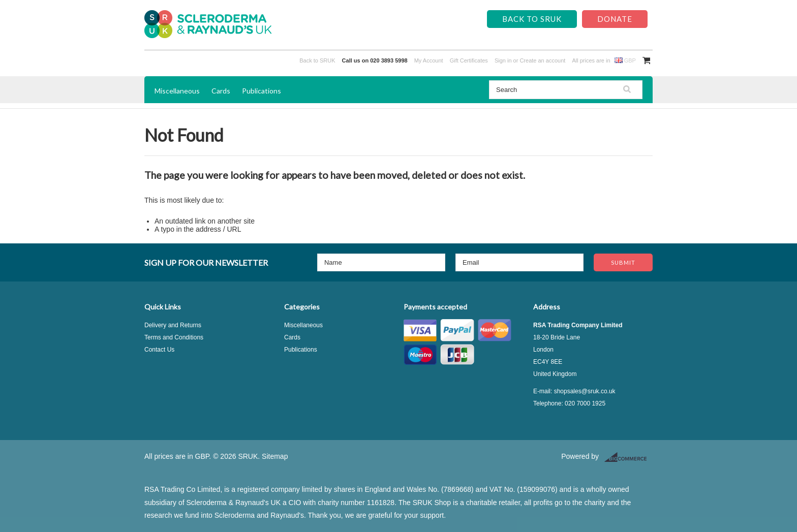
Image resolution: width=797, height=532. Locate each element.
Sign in (503, 60)
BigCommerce (629, 457)
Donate (615, 19)
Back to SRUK (532, 19)
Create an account (542, 60)
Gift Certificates (469, 60)
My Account (429, 60)
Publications (262, 91)
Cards (221, 91)
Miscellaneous (177, 91)
